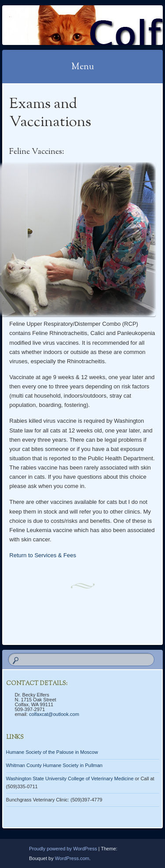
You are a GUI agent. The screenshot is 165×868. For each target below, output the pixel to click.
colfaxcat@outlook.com (54, 714)
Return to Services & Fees (43, 555)
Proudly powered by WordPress (63, 849)
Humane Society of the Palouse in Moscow (52, 752)
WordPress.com (72, 858)
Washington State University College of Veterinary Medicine (70, 779)
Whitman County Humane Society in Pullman (54, 765)
